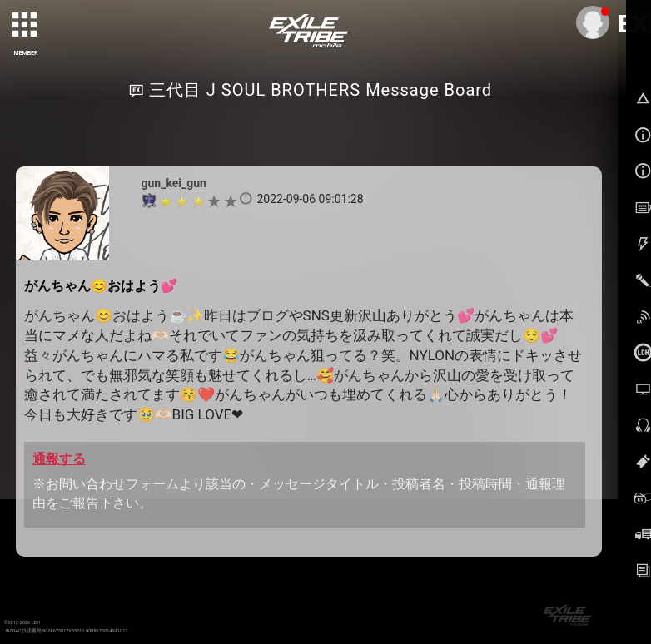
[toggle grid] (26, 26)
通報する (59, 459)
